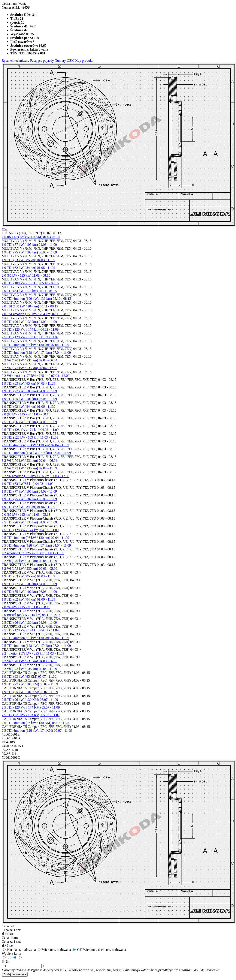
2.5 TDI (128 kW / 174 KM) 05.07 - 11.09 (31, 707)
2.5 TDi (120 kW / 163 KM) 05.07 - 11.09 (31, 715)
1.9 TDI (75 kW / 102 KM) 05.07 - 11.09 (30, 692)
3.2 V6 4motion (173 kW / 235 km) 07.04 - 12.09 (36, 376)
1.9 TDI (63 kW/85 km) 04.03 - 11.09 (28, 484)
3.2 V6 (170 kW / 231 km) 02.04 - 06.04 (29, 360)
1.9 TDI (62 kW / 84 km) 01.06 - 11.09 (28, 268)
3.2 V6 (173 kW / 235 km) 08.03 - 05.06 (29, 569)
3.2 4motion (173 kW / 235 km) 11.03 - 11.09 (33, 653)
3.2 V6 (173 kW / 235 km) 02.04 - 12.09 (29, 368)
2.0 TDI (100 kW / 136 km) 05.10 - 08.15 (30, 283)
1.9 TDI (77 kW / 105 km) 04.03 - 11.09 (29, 245)
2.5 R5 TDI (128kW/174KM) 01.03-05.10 (31, 237)
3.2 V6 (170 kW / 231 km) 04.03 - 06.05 (29, 661)
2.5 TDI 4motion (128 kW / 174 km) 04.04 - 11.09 (36, 545)
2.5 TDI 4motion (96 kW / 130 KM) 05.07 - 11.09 (36, 723)
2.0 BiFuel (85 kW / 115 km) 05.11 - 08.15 (31, 615)
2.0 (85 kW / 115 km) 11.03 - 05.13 (26, 515)
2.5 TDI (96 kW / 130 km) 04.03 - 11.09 (29, 322)
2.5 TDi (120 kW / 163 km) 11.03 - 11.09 (30, 437)
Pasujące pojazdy (42, 61)
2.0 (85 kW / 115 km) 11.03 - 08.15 (26, 275)
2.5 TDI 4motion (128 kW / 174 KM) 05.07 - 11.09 (37, 731)
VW (5, 229)
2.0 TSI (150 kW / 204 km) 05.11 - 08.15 (30, 306)
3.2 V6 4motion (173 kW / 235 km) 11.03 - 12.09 (36, 476)
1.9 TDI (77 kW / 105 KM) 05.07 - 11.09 (30, 684)
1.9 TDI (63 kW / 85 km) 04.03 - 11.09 (28, 260)
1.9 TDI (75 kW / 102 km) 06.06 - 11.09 (29, 252)
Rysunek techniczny (16, 61)
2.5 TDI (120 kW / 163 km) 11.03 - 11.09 (30, 337)
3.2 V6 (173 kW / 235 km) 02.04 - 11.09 (29, 468)
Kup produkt (84, 61)
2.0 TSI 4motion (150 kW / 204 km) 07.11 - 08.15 (36, 314)
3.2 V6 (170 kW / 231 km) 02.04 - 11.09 (29, 561)
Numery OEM (64, 61)
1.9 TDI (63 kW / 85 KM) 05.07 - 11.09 (29, 677)
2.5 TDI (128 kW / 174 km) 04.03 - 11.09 (30, 329)
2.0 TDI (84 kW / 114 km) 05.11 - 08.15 (29, 291)
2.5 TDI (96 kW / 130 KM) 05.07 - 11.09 (30, 700)
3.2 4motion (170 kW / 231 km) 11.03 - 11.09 (33, 553)
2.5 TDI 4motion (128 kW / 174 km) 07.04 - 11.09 (36, 353)
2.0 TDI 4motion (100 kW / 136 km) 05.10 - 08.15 (36, 299)
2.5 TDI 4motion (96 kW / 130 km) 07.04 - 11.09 (35, 345)
